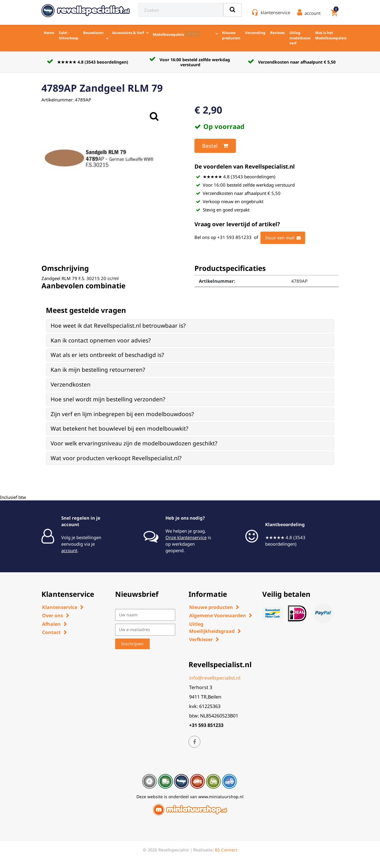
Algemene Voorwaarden (218, 615)
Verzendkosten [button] (71, 384)
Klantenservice (60, 607)
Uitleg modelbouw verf (300, 38)
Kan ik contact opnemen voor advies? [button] (101, 340)
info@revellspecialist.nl (215, 678)
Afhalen (51, 624)
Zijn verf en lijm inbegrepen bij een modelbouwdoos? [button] (122, 414)
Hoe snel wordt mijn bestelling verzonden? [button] (108, 399)
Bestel (215, 146)
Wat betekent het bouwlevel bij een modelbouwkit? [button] (119, 429)
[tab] (190, 326)
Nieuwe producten (231, 35)
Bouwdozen (93, 33)
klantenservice (275, 12)
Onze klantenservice (186, 537)
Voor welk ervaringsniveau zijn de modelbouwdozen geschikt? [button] (134, 443)
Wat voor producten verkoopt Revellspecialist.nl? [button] (116, 458)
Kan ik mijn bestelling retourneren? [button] (98, 370)
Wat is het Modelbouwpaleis (331, 35)
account (69, 550)
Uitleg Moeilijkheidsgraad (212, 628)
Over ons (53, 615)
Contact (51, 632)
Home (49, 33)
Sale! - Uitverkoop (69, 35)
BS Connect (226, 850)
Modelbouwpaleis (176, 34)
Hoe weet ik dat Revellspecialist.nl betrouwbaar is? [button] (118, 326)
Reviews (277, 33)
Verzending (255, 33)
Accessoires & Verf (128, 33)
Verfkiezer (201, 639)
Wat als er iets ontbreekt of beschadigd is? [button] (107, 355)
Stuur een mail (283, 238)
